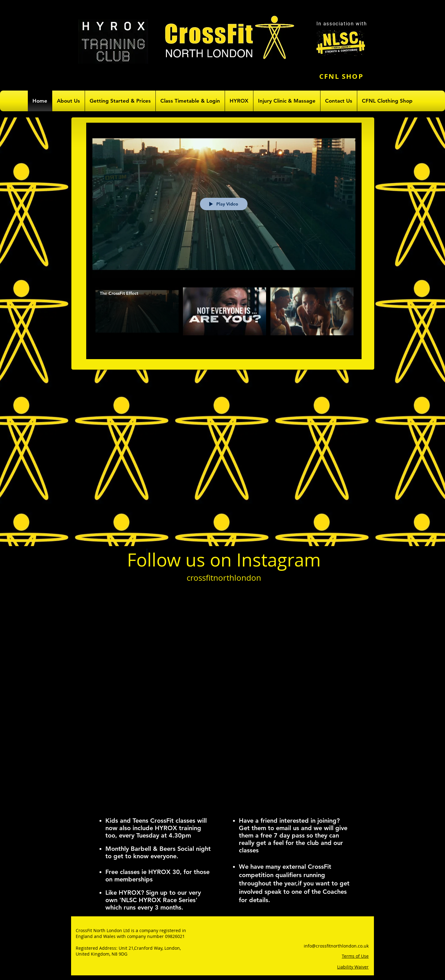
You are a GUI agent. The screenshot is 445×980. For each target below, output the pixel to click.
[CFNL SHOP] (342, 76)
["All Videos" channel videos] (224, 319)
